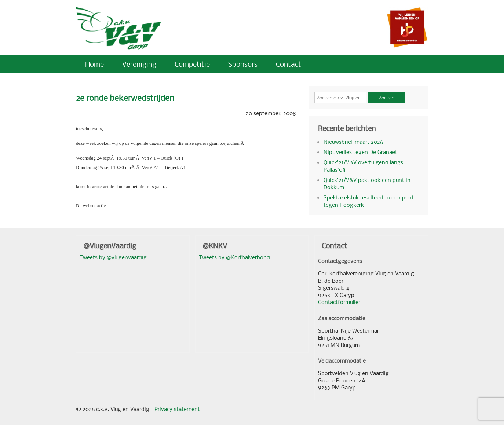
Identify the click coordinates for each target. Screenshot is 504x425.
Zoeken (387, 98)
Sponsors (243, 64)
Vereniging (139, 64)
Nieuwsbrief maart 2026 (353, 142)
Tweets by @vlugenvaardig (113, 257)
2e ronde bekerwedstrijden (125, 98)
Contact (288, 64)
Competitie (192, 64)
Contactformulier (339, 302)
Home (94, 64)
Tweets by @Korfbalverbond (234, 257)
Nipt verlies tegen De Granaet (360, 152)
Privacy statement (177, 409)
